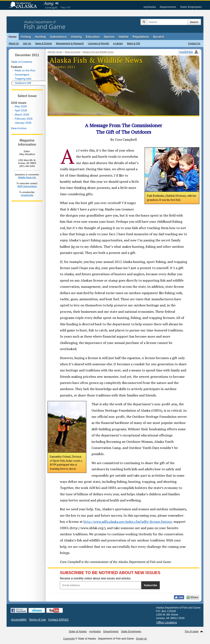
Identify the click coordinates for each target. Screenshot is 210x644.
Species (109, 37)
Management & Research (70, 43)
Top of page (192, 631)
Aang (49, 3)
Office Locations (167, 622)
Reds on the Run (25, 70)
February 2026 (24, 119)
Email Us (142, 639)
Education (93, 37)
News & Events (43, 43)
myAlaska (150, 7)
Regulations (141, 37)
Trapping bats (23, 79)
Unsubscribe (27, 195)
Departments (168, 7)
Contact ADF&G (58, 620)
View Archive (19, 128)
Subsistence (58, 37)
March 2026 (22, 115)
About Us (14, 43)
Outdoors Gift (23, 83)
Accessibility (19, 620)
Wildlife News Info (27, 177)
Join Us (27, 43)
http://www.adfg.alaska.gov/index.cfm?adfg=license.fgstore (128, 522)
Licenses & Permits (99, 43)
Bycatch (159, 37)
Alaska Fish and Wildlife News (98, 52)
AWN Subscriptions (27, 186)
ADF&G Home (55, 52)
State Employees (191, 7)
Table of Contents (22, 62)
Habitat (124, 37)
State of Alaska (25, 5)
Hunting (41, 37)
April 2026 (21, 110)
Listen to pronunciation (57, 3)
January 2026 (23, 123)
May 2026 (21, 106)
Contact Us (194, 43)
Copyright (69, 639)
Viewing (76, 37)
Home (13, 37)
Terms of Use (37, 620)
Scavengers (22, 75)
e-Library (118, 43)
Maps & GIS (134, 43)
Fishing (26, 37)
